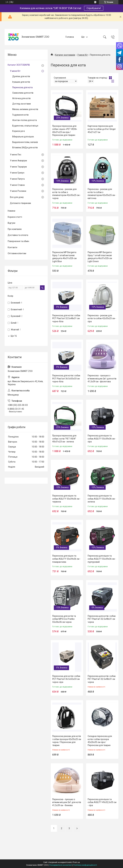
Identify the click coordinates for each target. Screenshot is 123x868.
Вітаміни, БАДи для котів (25, 148)
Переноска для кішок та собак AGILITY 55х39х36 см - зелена (102, 499)
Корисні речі (19, 131)
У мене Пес (16, 155)
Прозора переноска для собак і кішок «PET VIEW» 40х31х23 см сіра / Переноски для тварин (65, 131)
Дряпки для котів (21, 76)
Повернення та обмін (18, 241)
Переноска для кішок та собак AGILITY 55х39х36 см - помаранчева (66, 559)
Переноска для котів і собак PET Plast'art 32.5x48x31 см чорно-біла (66, 318)
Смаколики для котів (23, 93)
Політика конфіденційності (85, 865)
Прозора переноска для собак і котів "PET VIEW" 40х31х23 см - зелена (64, 439)
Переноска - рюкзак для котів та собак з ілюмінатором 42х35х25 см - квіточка (102, 194)
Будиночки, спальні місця (25, 126)
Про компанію (15, 229)
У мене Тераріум (18, 167)
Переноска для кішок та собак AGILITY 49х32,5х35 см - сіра (102, 802)
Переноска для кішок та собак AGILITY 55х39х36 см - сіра (102, 439)
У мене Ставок (17, 185)
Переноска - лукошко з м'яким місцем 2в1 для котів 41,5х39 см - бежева (67, 802)
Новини (11, 211)
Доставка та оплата (18, 235)
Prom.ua (76, 862)
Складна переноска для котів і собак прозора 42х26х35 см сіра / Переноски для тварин (100, 741)
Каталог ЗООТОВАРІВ (19, 65)
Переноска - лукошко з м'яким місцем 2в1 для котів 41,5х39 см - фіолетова (102, 379)
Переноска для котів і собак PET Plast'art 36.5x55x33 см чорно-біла (66, 379)
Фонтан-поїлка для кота (25, 120)
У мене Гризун (17, 173)
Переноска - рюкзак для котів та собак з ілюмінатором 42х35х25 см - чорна (66, 194)
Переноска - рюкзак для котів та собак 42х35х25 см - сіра (102, 318)
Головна (70, 37)
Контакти (12, 247)
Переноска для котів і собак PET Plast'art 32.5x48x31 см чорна (102, 619)
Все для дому (17, 197)
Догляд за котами (22, 104)
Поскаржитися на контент (61, 865)
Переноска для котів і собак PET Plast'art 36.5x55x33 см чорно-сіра (66, 679)
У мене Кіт (83, 55)
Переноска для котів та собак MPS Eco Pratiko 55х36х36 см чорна (64, 619)
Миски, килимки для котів (25, 109)
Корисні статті (15, 217)
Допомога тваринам (20, 203)
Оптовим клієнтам (17, 253)
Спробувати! (94, 8)
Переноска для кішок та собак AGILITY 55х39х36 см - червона (66, 499)
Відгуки (11, 223)
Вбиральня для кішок (23, 137)
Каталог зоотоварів (65, 55)
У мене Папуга (17, 179)
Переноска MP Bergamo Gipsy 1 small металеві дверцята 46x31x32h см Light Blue (64, 257)
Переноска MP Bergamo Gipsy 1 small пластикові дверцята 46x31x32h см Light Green (100, 257)
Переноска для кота (22, 87)
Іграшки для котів (21, 82)
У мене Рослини (18, 191)
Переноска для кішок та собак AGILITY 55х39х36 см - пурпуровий (102, 559)
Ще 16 (14, 336)
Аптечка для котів (21, 98)
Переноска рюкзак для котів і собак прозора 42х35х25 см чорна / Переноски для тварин (67, 741)
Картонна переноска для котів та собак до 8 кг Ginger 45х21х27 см (102, 129)
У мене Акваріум (18, 161)
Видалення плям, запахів (25, 142)
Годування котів (20, 115)
